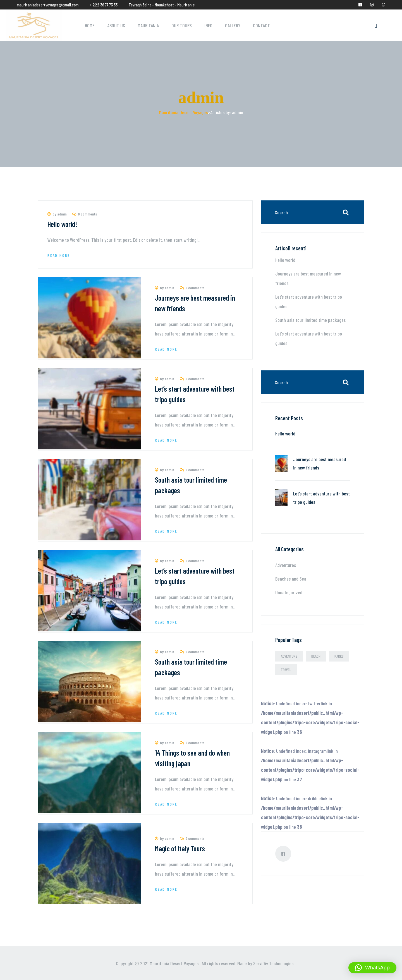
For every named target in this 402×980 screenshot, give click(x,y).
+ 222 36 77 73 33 (104, 5)
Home (90, 25)
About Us (116, 25)
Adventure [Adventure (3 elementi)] (289, 656)
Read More (59, 255)
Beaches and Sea (291, 579)
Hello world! (62, 224)
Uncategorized (289, 592)
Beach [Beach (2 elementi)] (316, 656)
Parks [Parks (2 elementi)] (339, 656)
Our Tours (182, 25)
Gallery (233, 25)
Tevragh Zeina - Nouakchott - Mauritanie (162, 5)
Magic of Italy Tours (180, 848)
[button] (372, 968)
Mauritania (148, 25)
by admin (57, 214)
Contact (261, 25)
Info (208, 25)
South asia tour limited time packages (310, 320)
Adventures (286, 565)
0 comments (85, 214)
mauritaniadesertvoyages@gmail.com (48, 5)
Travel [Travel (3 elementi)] (286, 669)
